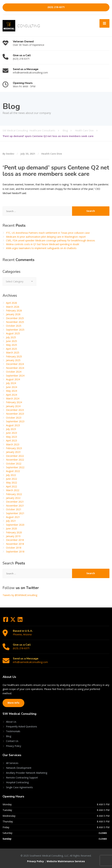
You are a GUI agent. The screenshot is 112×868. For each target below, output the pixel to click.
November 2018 (15, 544)
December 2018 (15, 540)
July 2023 (11, 429)
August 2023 (13, 425)
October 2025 (14, 326)
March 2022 (13, 490)
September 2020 (15, 525)
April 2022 (11, 486)
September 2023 (15, 421)
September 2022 (15, 467)
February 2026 (14, 310)
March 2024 (13, 398)
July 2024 (11, 383)
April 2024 (11, 395)
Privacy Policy (14, 746)
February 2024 (14, 402)
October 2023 (14, 418)
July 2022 (11, 475)
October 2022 (14, 464)
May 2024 (11, 391)
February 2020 (14, 532)
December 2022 (15, 456)
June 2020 (11, 528)
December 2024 (15, 364)
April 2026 (11, 303)
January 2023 (13, 452)
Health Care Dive (52, 154)
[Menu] (104, 23)
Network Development (19, 768)
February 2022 (14, 494)
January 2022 (13, 498)
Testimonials (13, 731)
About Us (11, 722)
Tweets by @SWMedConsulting (20, 595)
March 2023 (13, 444)
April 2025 (11, 349)
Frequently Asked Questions (22, 726)
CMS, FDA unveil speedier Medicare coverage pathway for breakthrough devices (51, 240)
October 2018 (14, 548)
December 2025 (15, 318)
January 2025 (13, 360)
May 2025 (11, 345)
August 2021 (13, 517)
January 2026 (13, 314)
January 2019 (13, 536)
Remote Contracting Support (22, 778)
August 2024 (13, 379)
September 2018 (15, 552)
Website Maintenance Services (66, 861)
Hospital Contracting (17, 782)
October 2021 (14, 509)
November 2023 (15, 414)
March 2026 (13, 307)
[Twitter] (13, 621)
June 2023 (11, 433)
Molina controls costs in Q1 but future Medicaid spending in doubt (43, 244)
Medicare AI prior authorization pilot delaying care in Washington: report (46, 237)
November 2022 (15, 460)
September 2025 (15, 330)
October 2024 (14, 372)
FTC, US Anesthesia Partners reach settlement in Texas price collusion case (48, 233)
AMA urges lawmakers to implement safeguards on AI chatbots (41, 248)
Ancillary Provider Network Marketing (27, 773)
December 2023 (15, 410)
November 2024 (15, 368)
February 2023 (14, 448)
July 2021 (11, 521)
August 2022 (13, 471)
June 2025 (11, 341)
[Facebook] (6, 621)
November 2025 (15, 322)
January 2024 (13, 406)
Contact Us (12, 741)
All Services (12, 763)
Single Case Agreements (19, 787)
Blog (9, 736)
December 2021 (15, 502)
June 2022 (11, 479)
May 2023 (11, 437)
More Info (13, 703)
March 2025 (13, 353)
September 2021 (15, 513)
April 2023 (11, 440)
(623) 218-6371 (56, 7)
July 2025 (11, 337)
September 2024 (15, 376)
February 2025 (14, 356)
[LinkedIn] (20, 621)
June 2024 (11, 387)
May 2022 (11, 483)
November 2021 (15, 506)
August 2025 (13, 333)
